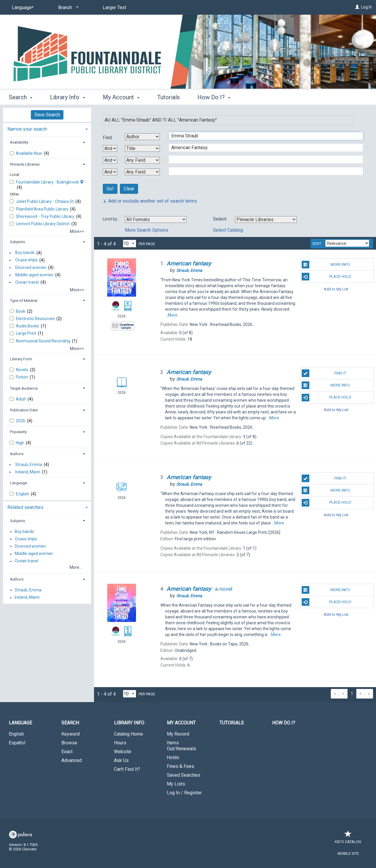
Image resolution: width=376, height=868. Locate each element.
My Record (178, 734)
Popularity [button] (18, 432)
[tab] (47, 128)
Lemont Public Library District (43, 224)
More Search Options (147, 230)
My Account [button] (121, 97)
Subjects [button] (17, 242)
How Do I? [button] (214, 97)
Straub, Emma (29, 465)
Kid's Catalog (348, 839)
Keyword (70, 734)
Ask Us (121, 760)
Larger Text (114, 7)
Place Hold (327, 277)
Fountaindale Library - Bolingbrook (50, 182)
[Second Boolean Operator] (110, 160)
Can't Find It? (127, 769)
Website (123, 752)
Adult (21, 399)
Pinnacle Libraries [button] (25, 164)
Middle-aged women (34, 275)
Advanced (72, 760)
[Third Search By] (142, 160)
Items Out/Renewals (182, 746)
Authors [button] (17, 454)
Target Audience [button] (24, 388)
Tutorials (168, 97)
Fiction (22, 377)
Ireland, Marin (28, 472)
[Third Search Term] (263, 159)
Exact (67, 752)
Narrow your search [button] (27, 129)
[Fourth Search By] (142, 172)
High (20, 443)
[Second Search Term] (263, 148)
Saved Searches (184, 775)
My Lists (176, 784)
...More (171, 315)
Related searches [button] (25, 507)
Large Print (26, 333)
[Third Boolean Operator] (110, 172)
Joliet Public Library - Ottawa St (45, 201)
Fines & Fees (181, 766)
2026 (21, 421)
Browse (69, 743)
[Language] (22, 8)
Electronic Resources (36, 319)
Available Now (29, 153)
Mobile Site (348, 853)
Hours (120, 743)
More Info (326, 265)
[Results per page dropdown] (130, 244)
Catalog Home (129, 734)
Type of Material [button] (24, 301)
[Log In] (357, 7)
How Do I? (284, 723)
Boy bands (25, 253)
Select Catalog (228, 230)
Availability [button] (19, 142)
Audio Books (28, 326)
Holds (173, 757)
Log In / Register (184, 793)
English (23, 494)
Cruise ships (26, 260)
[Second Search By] (142, 148)
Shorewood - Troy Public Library (46, 216)
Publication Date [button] (24, 410)
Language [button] (19, 483)
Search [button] (21, 97)
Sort (317, 244)
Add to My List (336, 289)
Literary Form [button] (21, 359)
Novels (22, 370)
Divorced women (31, 268)
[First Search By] (142, 137)
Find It (324, 373)
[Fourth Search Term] (263, 171)
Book (21, 311)
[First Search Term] (263, 136)
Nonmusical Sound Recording (43, 341)
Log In (366, 7)
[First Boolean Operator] (110, 148)
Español (17, 743)
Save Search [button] (47, 115)
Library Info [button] (67, 97)
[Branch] (67, 8)
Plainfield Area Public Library (43, 209)
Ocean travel (27, 282)
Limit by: (111, 219)
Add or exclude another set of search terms (150, 201)
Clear (129, 189)
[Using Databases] (266, 219)
